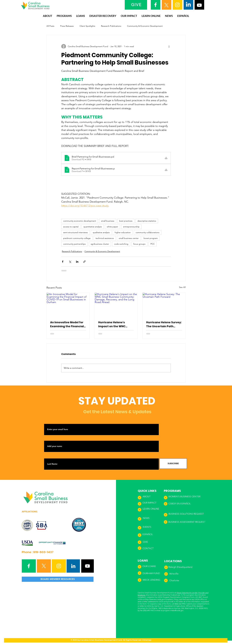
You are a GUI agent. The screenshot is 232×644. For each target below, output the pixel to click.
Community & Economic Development (145, 26)
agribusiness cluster (100, 244)
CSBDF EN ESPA (177, 504)
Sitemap (147, 640)
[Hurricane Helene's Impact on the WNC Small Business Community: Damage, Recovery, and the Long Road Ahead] (116, 305)
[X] (166, 5)
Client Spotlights (87, 26)
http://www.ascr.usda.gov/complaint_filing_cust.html (165, 599)
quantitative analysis (93, 227)
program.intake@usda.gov (173, 610)
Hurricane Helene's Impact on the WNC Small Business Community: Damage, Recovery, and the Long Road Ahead (115, 324)
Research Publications (111, 26)
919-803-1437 (43, 552)
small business (108, 221)
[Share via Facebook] (63, 262)
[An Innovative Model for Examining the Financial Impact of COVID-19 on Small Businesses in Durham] (68, 305)
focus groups (139, 244)
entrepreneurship (131, 227)
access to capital (71, 227)
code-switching (121, 244)
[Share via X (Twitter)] (70, 262)
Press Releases (67, 26)
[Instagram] (177, 5)
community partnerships (74, 244)
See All (182, 287)
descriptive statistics (147, 221)
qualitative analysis (101, 232)
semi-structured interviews (75, 232)
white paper (112, 227)
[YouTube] (199, 5)
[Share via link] (84, 262)
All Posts (50, 26)
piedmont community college (77, 238)
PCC (153, 244)
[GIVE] (137, 5)
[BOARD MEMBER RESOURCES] (58, 579)
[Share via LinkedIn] (77, 262)
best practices (126, 221)
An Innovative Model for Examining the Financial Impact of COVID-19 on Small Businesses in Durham (67, 324)
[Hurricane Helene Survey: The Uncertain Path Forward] (164, 305)
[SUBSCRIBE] (173, 464)
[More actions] (169, 46)
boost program (151, 238)
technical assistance (105, 238)
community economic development (80, 221)
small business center (129, 238)
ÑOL (188, 504)
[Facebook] (156, 5)
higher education (123, 232)
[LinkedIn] (188, 5)
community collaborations (148, 232)
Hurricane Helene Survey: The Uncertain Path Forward (164, 324)
